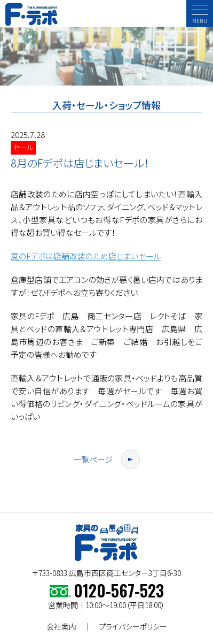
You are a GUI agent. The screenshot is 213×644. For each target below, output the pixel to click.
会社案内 (61, 626)
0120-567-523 (119, 590)
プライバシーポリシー (133, 626)
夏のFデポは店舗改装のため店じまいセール (86, 256)
